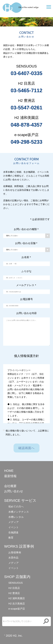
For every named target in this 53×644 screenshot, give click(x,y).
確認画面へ (26, 448)
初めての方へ (16, 507)
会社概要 (10, 486)
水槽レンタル (16, 517)
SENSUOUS (15, 583)
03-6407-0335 (26, 73)
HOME (9, 471)
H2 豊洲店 (14, 593)
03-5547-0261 (26, 108)
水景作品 (13, 558)
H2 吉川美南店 (17, 604)
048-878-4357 (26, 125)
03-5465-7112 (26, 90)
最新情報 (10, 476)
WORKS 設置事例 (19, 546)
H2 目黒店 (14, 588)
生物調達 (13, 532)
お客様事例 (15, 552)
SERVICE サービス (20, 500)
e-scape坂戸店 (17, 609)
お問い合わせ (14, 491)
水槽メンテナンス (19, 512)
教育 (11, 538)
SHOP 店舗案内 (17, 577)
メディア (14, 522)
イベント (14, 527)
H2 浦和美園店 (17, 598)
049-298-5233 (26, 142)
